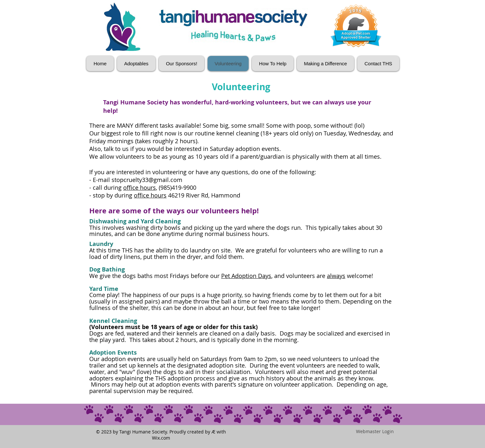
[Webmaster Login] (375, 432)
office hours (140, 187)
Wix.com (161, 438)
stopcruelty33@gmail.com (147, 180)
